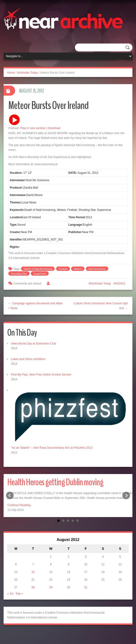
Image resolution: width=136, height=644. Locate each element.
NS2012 (120, 284)
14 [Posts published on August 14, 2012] (33, 572)
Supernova (40, 274)
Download (54, 128)
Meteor (78, 269)
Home (11, 73)
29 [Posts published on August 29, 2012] (51, 587)
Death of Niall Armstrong (38, 269)
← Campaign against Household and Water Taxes (35, 306)
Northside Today (28, 73)
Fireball (63, 269)
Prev (10, 496)
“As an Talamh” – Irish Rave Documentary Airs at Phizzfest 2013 (52, 448)
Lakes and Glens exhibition (28, 359)
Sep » (19, 594)
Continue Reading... (20, 505)
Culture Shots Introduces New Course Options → (101, 306)
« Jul (10, 594)
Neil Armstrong (97, 269)
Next (126, 496)
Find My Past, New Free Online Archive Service (41, 375)
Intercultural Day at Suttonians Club (34, 344)
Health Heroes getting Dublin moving (55, 482)
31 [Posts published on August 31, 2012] (86, 587)
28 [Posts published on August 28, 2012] (33, 587)
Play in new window (33, 128)
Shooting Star (19, 274)
